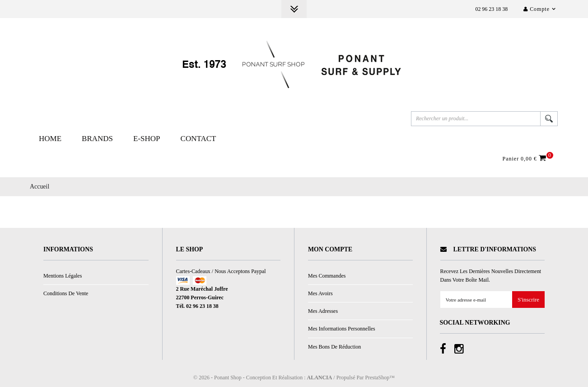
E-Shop (147, 139)
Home (50, 139)
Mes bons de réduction (334, 347)
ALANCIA (320, 378)
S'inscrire (528, 300)
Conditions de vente (66, 293)
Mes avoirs (320, 293)
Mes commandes (327, 276)
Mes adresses (323, 311)
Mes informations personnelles (342, 329)
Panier (526, 158)
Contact (198, 139)
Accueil (40, 186)
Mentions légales (63, 276)
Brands (97, 139)
